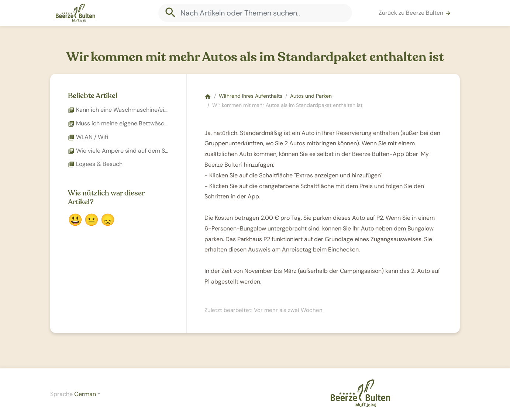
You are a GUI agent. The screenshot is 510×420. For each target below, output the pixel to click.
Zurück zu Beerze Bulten (415, 13)
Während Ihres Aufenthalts (251, 96)
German (85, 394)
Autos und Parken (311, 96)
